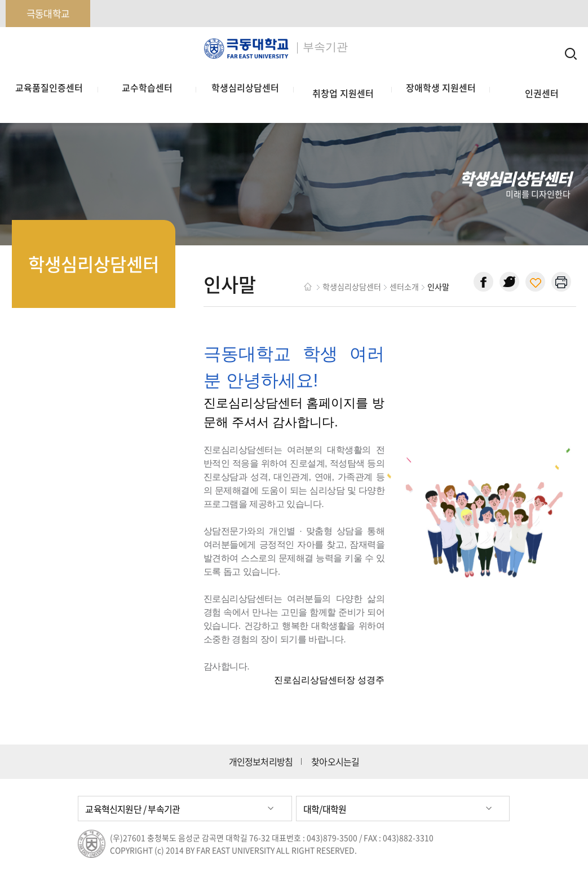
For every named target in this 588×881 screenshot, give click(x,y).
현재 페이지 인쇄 (561, 282)
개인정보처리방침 (261, 762)
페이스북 (483, 282)
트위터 (509, 282)
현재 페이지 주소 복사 (535, 282)
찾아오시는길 (335, 762)
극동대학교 (48, 13)
